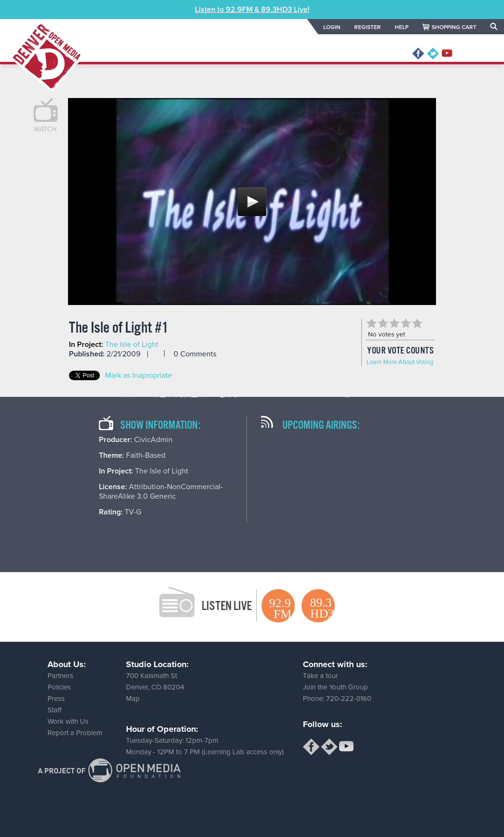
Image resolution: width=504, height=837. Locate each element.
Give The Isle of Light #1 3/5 (394, 323)
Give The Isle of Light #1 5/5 (417, 323)
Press (56, 699)
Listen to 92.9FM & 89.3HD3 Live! (252, 10)
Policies (59, 687)
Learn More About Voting (400, 362)
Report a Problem (75, 733)
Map (133, 699)
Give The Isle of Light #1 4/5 (406, 323)
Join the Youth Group (335, 687)
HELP (402, 27)
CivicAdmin (153, 440)
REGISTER (368, 27)
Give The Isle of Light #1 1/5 (371, 323)
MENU (477, 54)
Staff (54, 710)
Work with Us (68, 721)
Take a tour (320, 676)
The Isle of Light (132, 345)
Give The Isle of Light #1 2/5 (383, 323)
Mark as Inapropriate (139, 375)
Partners (60, 676)
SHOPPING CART (454, 27)
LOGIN (332, 27)
